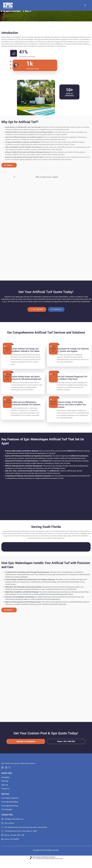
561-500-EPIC (37, 309)
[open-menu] (85, 5)
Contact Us (56, 309)
